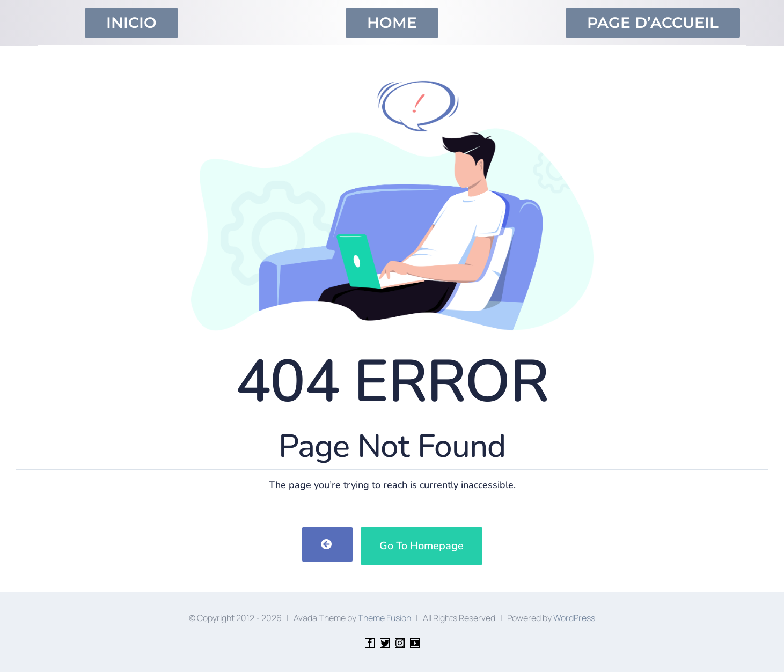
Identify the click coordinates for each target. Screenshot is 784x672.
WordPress (574, 618)
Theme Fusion (384, 618)
